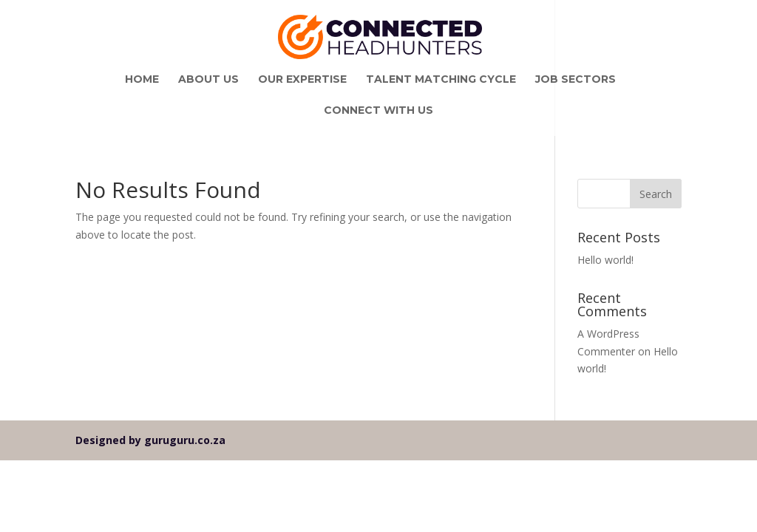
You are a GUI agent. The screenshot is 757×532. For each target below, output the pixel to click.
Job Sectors (576, 80)
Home (142, 80)
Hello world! (605, 260)
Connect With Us (378, 111)
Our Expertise (302, 80)
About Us (208, 80)
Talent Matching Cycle (441, 80)
